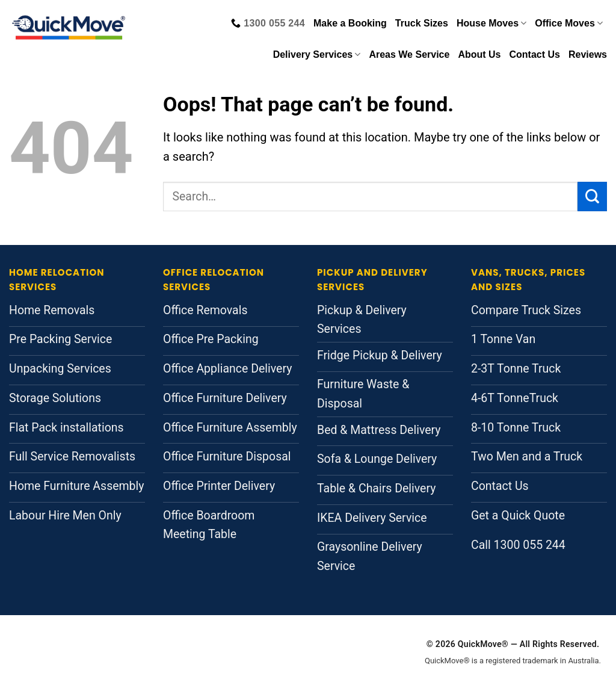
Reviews (588, 54)
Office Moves (569, 23)
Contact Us (535, 54)
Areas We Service (409, 54)
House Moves (491, 23)
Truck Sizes (422, 23)
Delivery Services (317, 54)
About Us (479, 54)
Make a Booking (350, 23)
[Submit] (592, 197)
